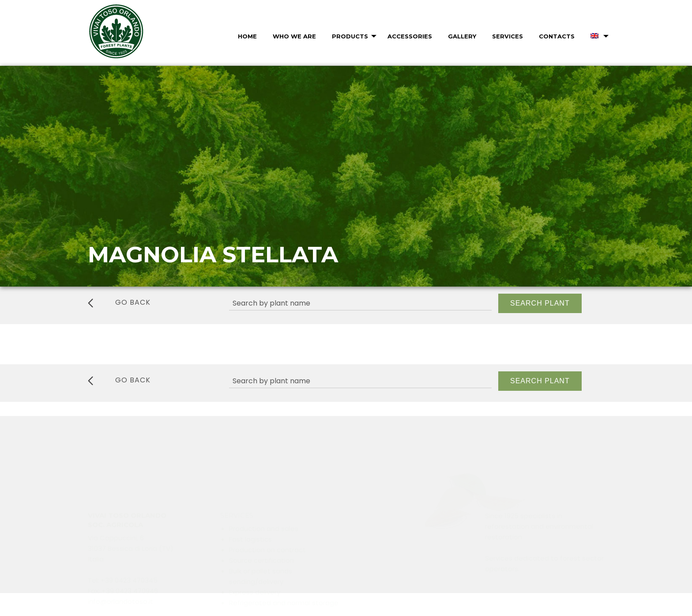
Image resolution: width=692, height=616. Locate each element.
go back (119, 302)
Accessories (410, 36)
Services (508, 36)
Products (350, 36)
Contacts (557, 36)
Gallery (462, 36)
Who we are (294, 36)
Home (247, 36)
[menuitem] (246, 36)
